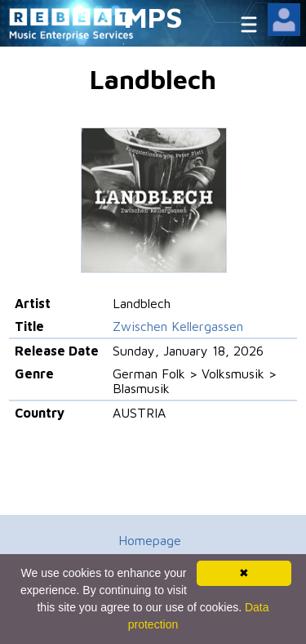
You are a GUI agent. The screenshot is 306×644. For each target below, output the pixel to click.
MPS (153, 17)
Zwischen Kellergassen (178, 326)
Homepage (150, 540)
